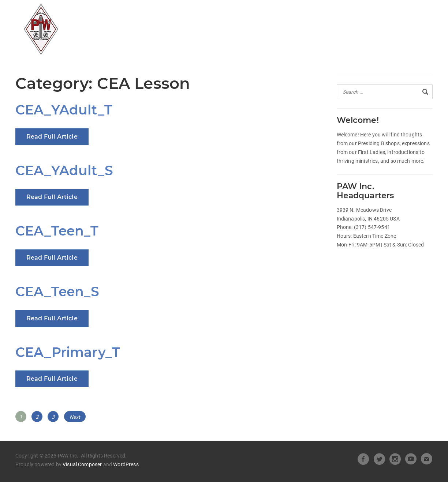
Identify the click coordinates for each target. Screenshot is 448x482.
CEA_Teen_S (57, 291)
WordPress (126, 464)
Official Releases (185, 13)
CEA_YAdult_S (64, 170)
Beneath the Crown (338, 13)
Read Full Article (52, 137)
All (142, 13)
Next (75, 417)
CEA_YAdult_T (64, 110)
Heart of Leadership (259, 13)
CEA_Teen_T (57, 231)
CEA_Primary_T (68, 352)
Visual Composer (82, 464)
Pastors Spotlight (167, 27)
